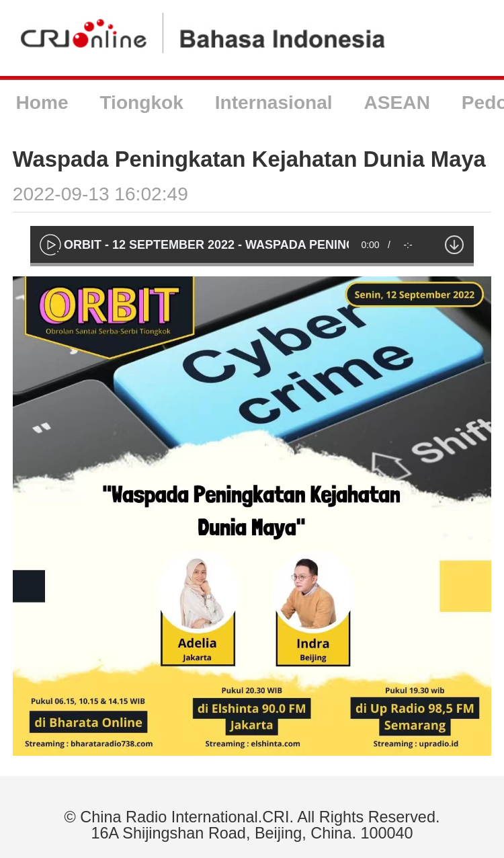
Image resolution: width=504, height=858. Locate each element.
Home (42, 103)
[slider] (252, 265)
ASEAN (397, 103)
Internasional (274, 103)
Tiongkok (141, 103)
